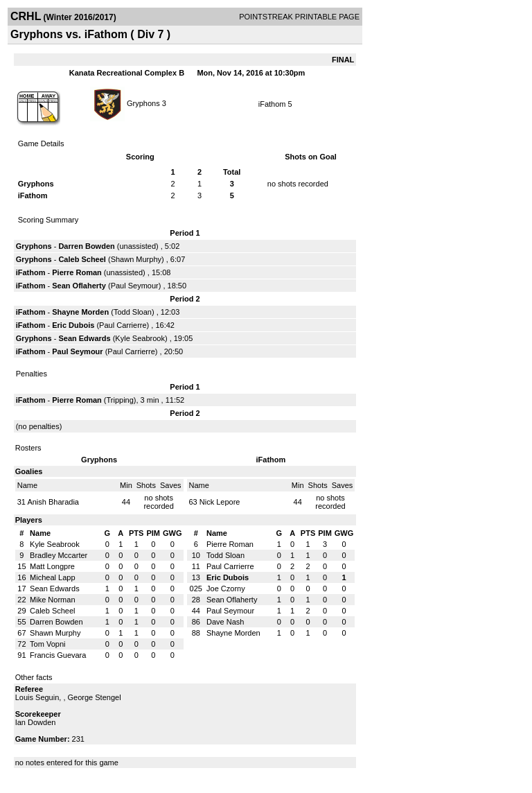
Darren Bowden (86, 246)
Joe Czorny (226, 589)
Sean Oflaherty (79, 286)
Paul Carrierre (123, 325)
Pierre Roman (77, 272)
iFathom (272, 104)
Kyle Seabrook (140, 338)
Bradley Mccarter (59, 555)
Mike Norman (52, 600)
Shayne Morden (80, 312)
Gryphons (143, 103)
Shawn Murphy (136, 259)
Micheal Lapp (52, 577)
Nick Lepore (220, 502)
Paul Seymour (135, 286)
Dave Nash (225, 622)
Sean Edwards (84, 338)
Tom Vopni (47, 644)
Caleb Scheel (82, 259)
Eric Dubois (73, 325)
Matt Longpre (52, 566)
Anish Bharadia (53, 502)
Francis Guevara (58, 655)
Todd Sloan (133, 312)
